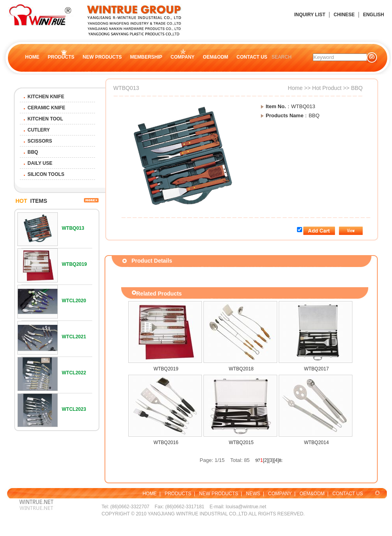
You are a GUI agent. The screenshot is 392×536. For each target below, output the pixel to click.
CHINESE (344, 15)
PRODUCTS (61, 57)
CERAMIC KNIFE (47, 108)
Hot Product (327, 88)
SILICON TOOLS (46, 174)
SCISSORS (40, 141)
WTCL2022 (74, 373)
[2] (265, 460)
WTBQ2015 (241, 443)
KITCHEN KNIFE (46, 97)
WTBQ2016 (166, 443)
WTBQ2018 (241, 369)
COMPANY (183, 57)
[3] (271, 460)
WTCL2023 (74, 409)
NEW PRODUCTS (102, 57)
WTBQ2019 (74, 264)
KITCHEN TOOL (46, 119)
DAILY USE (40, 163)
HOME (32, 57)
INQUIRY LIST (310, 15)
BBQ (33, 152)
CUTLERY (39, 130)
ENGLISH (374, 15)
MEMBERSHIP (146, 57)
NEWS (253, 494)
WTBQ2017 (317, 369)
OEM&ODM (215, 57)
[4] (276, 460)
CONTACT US (252, 57)
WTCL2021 (74, 337)
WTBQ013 (73, 228)
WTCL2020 (74, 301)
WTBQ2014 (317, 443)
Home (295, 88)
